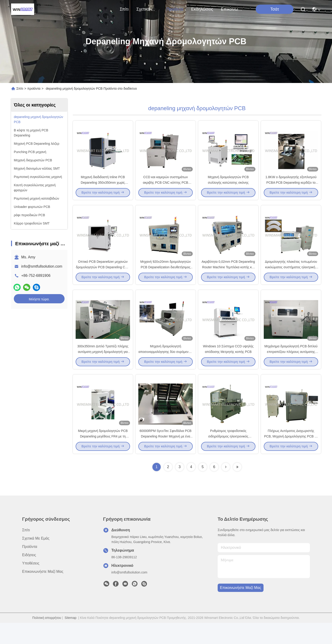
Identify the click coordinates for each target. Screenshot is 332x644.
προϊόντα (175, 9)
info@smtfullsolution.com (42, 266)
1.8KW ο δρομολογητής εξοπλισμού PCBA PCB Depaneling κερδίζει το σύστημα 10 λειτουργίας (291, 188)
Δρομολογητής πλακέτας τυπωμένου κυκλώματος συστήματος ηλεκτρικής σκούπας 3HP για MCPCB (291, 278)
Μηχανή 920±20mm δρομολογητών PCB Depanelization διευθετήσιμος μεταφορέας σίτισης (166, 278)
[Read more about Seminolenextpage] (226, 488)
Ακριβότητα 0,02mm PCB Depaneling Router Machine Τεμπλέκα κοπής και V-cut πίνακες (228, 278)
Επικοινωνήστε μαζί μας (232, 9)
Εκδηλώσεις (202, 9)
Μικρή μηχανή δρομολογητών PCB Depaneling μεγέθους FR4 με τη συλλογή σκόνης (103, 457)
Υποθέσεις (31, 584)
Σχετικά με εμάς (147, 9)
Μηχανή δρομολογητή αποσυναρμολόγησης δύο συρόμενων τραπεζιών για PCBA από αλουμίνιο (165, 367)
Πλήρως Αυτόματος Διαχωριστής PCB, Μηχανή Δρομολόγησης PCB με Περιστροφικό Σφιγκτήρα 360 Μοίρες (291, 457)
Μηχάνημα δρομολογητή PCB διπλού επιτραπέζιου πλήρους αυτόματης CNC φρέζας (291, 367)
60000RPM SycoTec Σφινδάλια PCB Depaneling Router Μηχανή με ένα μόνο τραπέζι (165, 457)
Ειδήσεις (29, 576)
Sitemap (70, 639)
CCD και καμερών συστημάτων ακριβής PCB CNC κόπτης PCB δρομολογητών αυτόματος (166, 188)
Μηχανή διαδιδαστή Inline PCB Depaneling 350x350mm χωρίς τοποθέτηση (103, 188)
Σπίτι (124, 9)
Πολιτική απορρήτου (47, 639)
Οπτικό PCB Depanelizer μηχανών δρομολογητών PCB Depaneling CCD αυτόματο (103, 278)
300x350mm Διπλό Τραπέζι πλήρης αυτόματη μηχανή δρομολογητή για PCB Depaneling (103, 367)
